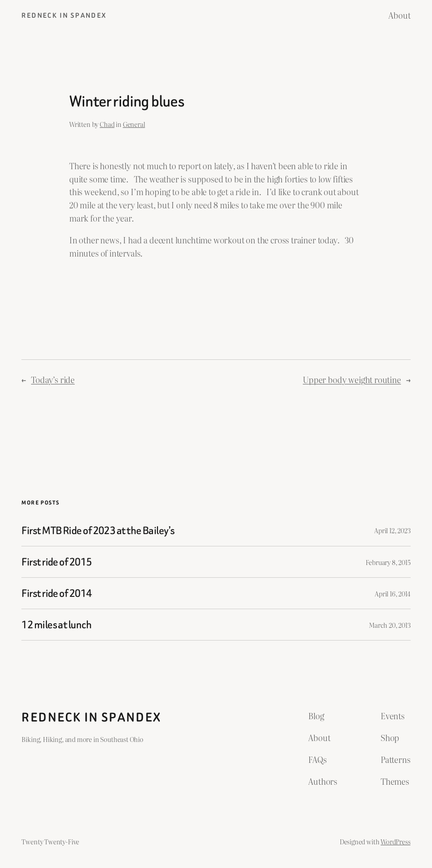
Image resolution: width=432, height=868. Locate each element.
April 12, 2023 (392, 530)
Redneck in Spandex (64, 15)
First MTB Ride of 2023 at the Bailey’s (98, 530)
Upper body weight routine (352, 380)
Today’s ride (53, 380)
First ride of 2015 (56, 562)
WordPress (395, 841)
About (399, 15)
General (134, 124)
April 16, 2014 (392, 593)
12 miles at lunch (56, 625)
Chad (107, 124)
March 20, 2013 (389, 625)
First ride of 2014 (56, 593)
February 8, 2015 (388, 562)
